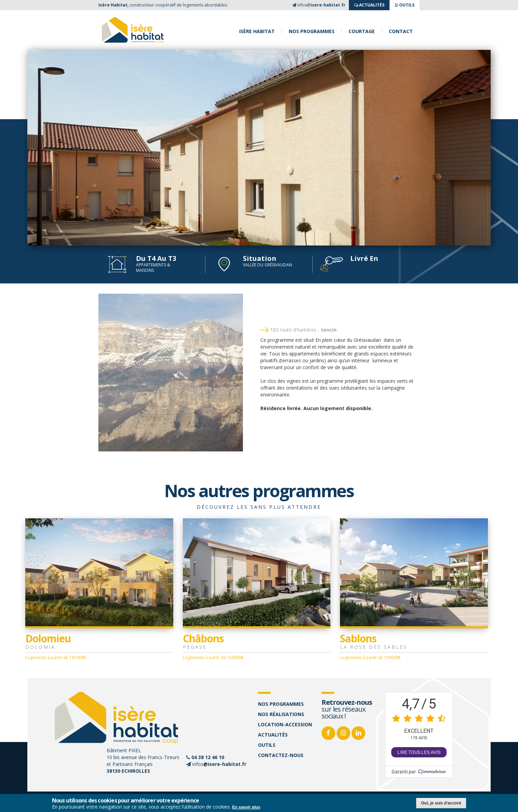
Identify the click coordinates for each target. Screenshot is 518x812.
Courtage (362, 31)
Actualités (273, 735)
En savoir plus (246, 807)
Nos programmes (312, 31)
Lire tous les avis (419, 752)
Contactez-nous (281, 755)
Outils (267, 745)
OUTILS (405, 5)
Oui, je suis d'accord (441, 803)
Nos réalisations (281, 714)
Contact (401, 31)
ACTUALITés (369, 5)
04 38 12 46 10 (208, 757)
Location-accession (285, 724)
